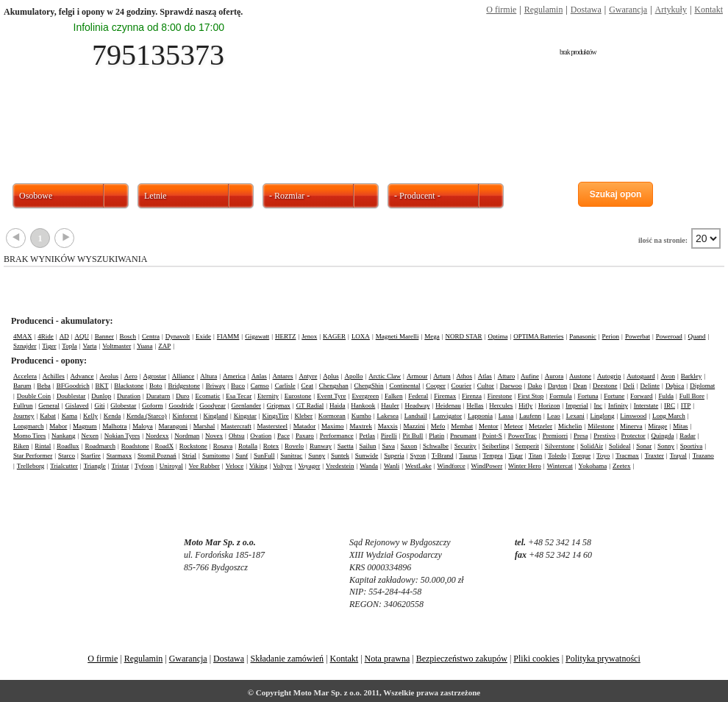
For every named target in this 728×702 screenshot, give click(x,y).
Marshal (204, 426)
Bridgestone (184, 386)
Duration (129, 396)
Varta (90, 346)
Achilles (54, 376)
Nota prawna (388, 659)
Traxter (654, 455)
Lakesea (387, 416)
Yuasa (145, 346)
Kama (70, 416)
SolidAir (592, 446)
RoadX (165, 446)
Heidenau (448, 405)
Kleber (304, 416)
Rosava (223, 446)
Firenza (472, 396)
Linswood (633, 416)
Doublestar (71, 396)
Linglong (602, 416)
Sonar (644, 446)
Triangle (95, 466)
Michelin (570, 426)
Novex (214, 436)
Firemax (445, 396)
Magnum (85, 426)
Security (465, 446)
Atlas (485, 376)
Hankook (363, 405)
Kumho (361, 416)
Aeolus (109, 376)
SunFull (264, 455)
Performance (337, 436)
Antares (283, 376)
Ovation (261, 436)
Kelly (90, 416)
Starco (67, 455)
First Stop (531, 396)
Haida (338, 405)
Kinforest (185, 416)
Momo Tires (29, 436)
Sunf (242, 455)
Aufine (530, 376)
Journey (24, 416)
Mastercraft (236, 426)
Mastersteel (272, 426)
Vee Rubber (204, 466)
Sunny (317, 455)
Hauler (390, 405)
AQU (82, 336)
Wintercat (560, 466)
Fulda (666, 396)
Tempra (492, 455)
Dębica (675, 386)
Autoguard (641, 376)
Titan (536, 455)
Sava (388, 446)
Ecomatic (207, 396)
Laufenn (530, 416)
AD (64, 336)
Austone (580, 376)
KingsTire (276, 416)
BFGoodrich (73, 386)
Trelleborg (31, 466)
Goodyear (213, 405)
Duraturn (158, 396)
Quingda (662, 436)
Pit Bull (413, 436)
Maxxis (388, 426)
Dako (535, 386)
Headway (417, 405)
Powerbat (638, 336)
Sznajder (25, 346)
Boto (156, 386)
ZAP (164, 346)
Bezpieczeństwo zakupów (462, 659)
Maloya (143, 426)
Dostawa (586, 10)
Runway (321, 446)
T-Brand (443, 455)
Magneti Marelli (397, 336)
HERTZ (285, 336)
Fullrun (23, 405)
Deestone (605, 386)
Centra (151, 336)
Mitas (681, 426)
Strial (190, 455)
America (234, 376)
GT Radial (310, 405)
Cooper (436, 386)
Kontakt (709, 10)
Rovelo (294, 446)
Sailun (368, 446)
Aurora (554, 376)
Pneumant (463, 436)
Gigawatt (257, 336)
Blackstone (129, 386)
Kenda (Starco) (147, 416)
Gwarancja (628, 10)
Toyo (603, 455)
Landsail (416, 416)
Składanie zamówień (287, 659)
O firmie (501, 10)
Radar (688, 436)
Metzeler (540, 426)
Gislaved (77, 405)
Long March (669, 416)
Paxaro (305, 436)
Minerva (631, 426)
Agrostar (155, 376)
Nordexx (157, 436)
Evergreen (365, 396)
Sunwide (367, 455)
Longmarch (28, 426)
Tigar (516, 455)
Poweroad (669, 336)
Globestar (123, 405)
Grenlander (246, 405)
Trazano (703, 455)
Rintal (43, 446)
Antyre (308, 376)
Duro (183, 396)
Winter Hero (525, 466)
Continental (404, 386)
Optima (497, 336)
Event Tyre (331, 396)
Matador (305, 426)
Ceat (307, 386)
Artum (442, 376)
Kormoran (332, 416)
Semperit (527, 446)
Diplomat (702, 386)
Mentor (489, 426)
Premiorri (556, 436)
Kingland (215, 416)
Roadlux (68, 446)
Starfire (91, 455)
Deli (629, 386)
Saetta (346, 446)
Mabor (58, 426)
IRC (670, 405)
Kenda (113, 416)
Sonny (666, 446)
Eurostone (298, 396)
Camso (260, 386)
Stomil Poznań (157, 455)
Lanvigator (448, 416)
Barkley (692, 376)
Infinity (618, 405)
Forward (642, 396)
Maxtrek (361, 426)
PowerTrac (522, 436)
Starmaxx (119, 455)
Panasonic (583, 336)
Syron (418, 455)
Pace (283, 436)
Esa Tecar (239, 396)
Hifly (525, 405)
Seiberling (496, 446)
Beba (44, 386)
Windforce (452, 466)
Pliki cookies (536, 659)
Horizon (549, 405)
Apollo (354, 376)
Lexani (575, 416)
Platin (436, 436)
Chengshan (334, 386)
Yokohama (593, 466)
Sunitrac (291, 455)
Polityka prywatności (603, 659)
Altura (208, 376)
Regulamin (544, 10)
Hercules (501, 405)
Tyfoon (144, 466)
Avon (668, 376)
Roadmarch (100, 446)
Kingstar (245, 416)
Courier (462, 386)
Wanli (392, 466)
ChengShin (369, 386)
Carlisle (285, 386)
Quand (697, 336)
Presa (581, 436)
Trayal (678, 455)
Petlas (367, 436)
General (49, 405)
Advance (82, 376)
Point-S (492, 436)
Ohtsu (237, 436)
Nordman (187, 436)
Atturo (507, 376)
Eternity (268, 396)
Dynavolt (178, 336)
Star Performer (33, 455)
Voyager (309, 466)
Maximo (333, 426)
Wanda (369, 466)
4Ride (46, 336)
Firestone (500, 396)
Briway (216, 386)
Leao (554, 416)
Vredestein (340, 466)
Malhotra (114, 426)
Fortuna (588, 396)
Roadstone (135, 446)
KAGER (334, 336)
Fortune (614, 396)
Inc (599, 405)
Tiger (49, 346)
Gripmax (279, 405)
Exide (203, 336)
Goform (153, 405)
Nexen (90, 436)
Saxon (409, 446)
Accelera (25, 376)
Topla (69, 346)
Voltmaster (117, 346)
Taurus (468, 455)
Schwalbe (436, 446)
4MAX (23, 336)
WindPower (487, 466)
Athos (465, 376)
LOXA (361, 336)
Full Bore (692, 396)
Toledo (557, 455)
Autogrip (609, 376)
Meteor (513, 426)
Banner (104, 336)
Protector (634, 436)
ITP (686, 405)
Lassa (506, 416)
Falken (394, 396)
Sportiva (692, 446)
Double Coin (34, 396)
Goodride (181, 405)
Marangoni (174, 426)
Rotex (271, 446)
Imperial (577, 405)
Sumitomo (216, 455)
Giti (99, 405)
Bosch (128, 336)
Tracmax (627, 455)
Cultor (486, 386)
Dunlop (101, 396)
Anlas (259, 376)
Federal (418, 396)
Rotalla (248, 446)
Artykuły (671, 10)
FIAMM (228, 336)
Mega (432, 336)
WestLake (418, 466)
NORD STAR (464, 336)
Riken (21, 446)
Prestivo (604, 436)
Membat (462, 426)
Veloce (235, 466)
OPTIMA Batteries (538, 336)
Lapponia (480, 416)
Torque (581, 455)
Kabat (48, 416)
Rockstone (193, 446)
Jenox (309, 336)
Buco (238, 386)
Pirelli (389, 436)
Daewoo (511, 386)
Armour (417, 376)
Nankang (64, 436)
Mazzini (415, 426)
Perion (611, 336)
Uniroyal (171, 466)
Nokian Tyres (122, 436)
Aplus (331, 376)
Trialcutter (64, 466)
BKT (101, 386)
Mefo (438, 426)
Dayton (558, 386)
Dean (580, 386)
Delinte (650, 386)
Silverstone (560, 446)
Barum (22, 386)
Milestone (601, 426)
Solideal (620, 446)
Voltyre (282, 466)
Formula (561, 396)
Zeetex (621, 466)
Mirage (657, 426)
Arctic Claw (385, 376)
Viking (258, 466)
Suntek (340, 455)
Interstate (646, 405)
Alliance (183, 376)
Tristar (121, 466)
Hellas (475, 405)
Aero (131, 376)
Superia (394, 455)
